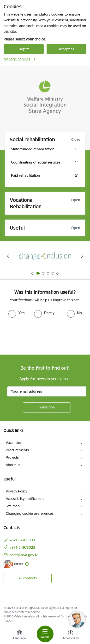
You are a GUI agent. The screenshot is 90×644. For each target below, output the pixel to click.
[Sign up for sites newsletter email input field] (47, 391)
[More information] (27, 564)
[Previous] (8, 256)
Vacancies (14, 443)
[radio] (16, 313)
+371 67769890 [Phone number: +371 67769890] (22, 540)
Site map (13, 506)
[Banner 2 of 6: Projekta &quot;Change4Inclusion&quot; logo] (45, 256)
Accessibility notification (25, 499)
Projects (12, 457)
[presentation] (40, 336)
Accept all (66, 49)
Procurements (17, 450)
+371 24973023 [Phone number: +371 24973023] (22, 547)
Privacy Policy (16, 491)
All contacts (28, 578)
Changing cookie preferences (30, 513)
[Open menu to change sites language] (19, 636)
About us (13, 465)
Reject (24, 49)
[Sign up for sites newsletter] (47, 407)
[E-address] (13, 564)
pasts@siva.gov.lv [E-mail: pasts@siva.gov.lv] (24, 555)
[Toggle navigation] (45, 634)
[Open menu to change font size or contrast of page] (71, 636)
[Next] (82, 256)
